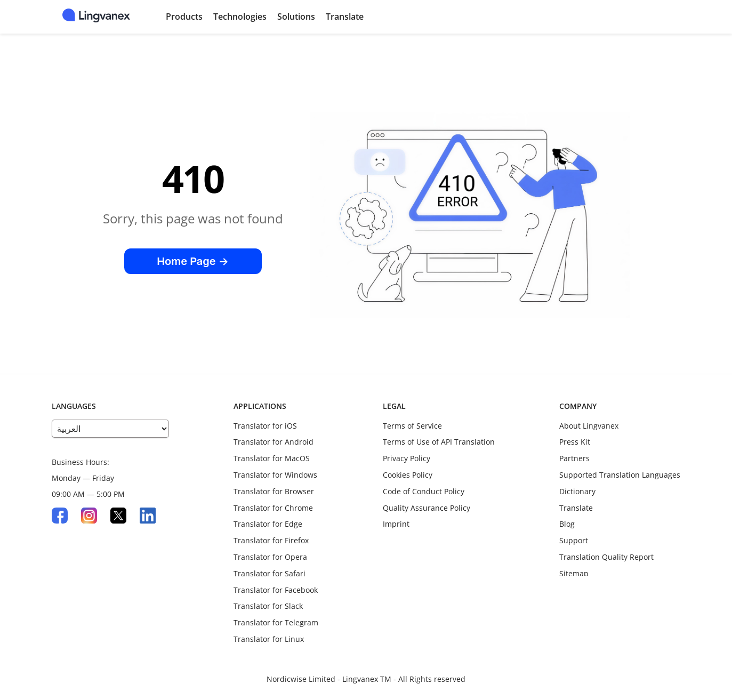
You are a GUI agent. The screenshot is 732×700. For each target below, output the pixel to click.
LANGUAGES (74, 406)
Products (184, 17)
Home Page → (193, 261)
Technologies (240, 17)
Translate (345, 17)
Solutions (296, 17)
